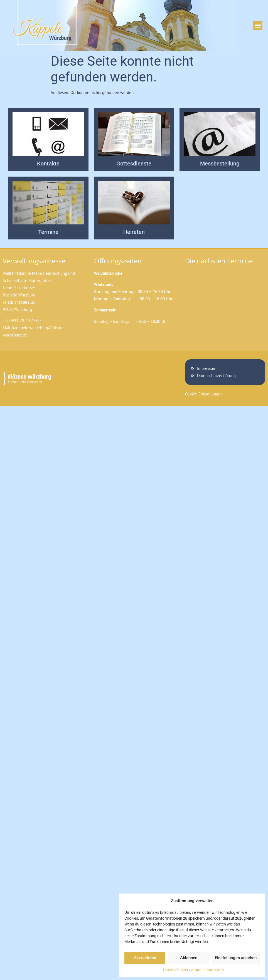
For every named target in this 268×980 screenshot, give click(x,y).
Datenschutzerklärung (182, 970)
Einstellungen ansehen (236, 958)
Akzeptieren (145, 958)
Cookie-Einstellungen (204, 394)
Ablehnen (189, 958)
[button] (258, 25)
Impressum (214, 970)
